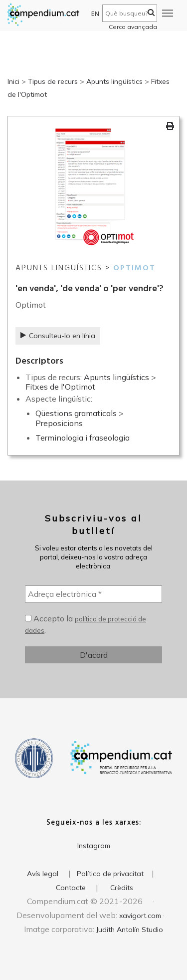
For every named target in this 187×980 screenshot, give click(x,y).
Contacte (71, 888)
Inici (13, 81)
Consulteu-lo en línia (58, 336)
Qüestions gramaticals (76, 413)
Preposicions (59, 423)
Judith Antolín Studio (130, 930)
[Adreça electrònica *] (93, 594)
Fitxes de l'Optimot (60, 387)
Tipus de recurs (53, 81)
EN (95, 14)
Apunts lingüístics (114, 81)
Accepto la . (86, 624)
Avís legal (43, 874)
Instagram (94, 846)
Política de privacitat (110, 874)
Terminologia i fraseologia (83, 438)
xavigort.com (140, 916)
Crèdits (122, 888)
